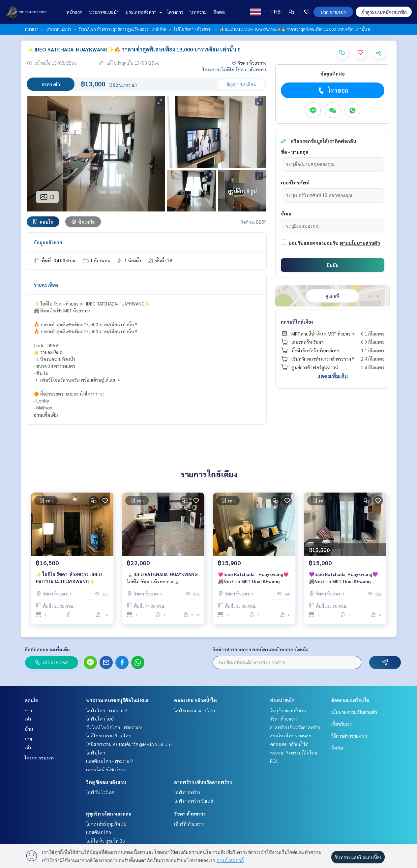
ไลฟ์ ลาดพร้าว (187, 792)
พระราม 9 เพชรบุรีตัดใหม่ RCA (117, 700)
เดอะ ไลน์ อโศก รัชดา (106, 769)
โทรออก (332, 90)
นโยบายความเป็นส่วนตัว (354, 712)
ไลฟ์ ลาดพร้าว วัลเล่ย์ (194, 801)
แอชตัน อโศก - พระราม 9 (109, 761)
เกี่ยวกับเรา (342, 724)
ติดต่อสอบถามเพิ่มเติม (47, 649)
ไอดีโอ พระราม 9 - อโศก (109, 735)
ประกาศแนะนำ (104, 12)
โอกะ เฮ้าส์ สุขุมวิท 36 (106, 824)
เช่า (28, 719)
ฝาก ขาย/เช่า (333, 12)
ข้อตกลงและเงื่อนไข (350, 700)
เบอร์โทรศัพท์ (295, 182)
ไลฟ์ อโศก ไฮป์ (100, 719)
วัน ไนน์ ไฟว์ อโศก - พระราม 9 (114, 727)
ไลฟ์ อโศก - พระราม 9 (106, 710)
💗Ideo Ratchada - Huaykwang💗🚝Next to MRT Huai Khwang (253, 578)
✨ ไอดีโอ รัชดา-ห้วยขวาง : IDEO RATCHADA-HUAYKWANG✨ (69, 578)
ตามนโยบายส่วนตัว (360, 243)
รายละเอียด (46, 285)
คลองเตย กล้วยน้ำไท (195, 700)
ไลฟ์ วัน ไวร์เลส (100, 792)
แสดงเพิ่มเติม (333, 376)
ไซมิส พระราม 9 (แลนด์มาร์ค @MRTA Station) (129, 744)
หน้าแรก (74, 12)
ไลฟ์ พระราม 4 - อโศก (194, 710)
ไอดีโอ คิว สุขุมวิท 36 (105, 841)
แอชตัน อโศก (99, 832)
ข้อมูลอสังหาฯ (48, 242)
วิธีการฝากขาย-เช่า (349, 736)
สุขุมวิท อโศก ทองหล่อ (109, 814)
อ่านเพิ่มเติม (46, 415)
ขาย (28, 710)
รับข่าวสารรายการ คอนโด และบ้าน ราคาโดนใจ (261, 649)
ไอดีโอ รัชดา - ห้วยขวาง (193, 29)
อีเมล (286, 213)
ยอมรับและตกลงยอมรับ (314, 243)
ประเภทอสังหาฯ (143, 12)
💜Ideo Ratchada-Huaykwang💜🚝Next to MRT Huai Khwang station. (343, 579)
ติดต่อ (219, 12)
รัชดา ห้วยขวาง (190, 814)
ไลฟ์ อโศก (96, 753)
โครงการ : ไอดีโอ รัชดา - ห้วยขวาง (235, 69)
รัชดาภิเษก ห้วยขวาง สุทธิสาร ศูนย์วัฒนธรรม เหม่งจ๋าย (122, 29)
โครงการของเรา (40, 757)
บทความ (198, 12)
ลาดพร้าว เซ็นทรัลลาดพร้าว (203, 782)
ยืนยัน (333, 265)
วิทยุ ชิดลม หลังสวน (106, 782)
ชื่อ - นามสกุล (295, 152)
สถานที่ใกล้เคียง (297, 322)
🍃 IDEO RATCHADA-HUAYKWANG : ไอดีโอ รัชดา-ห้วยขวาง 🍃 (163, 578)
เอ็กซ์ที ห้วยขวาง (189, 824)
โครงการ (175, 12)
